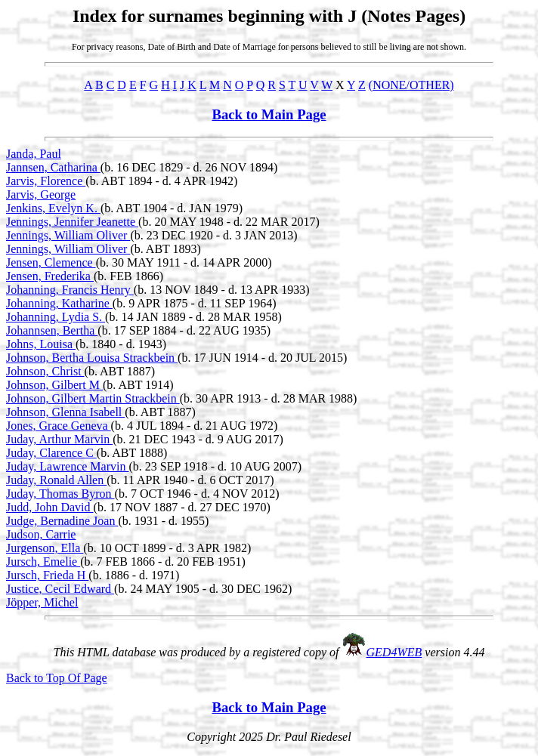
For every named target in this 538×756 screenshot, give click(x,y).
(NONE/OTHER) (411, 85)
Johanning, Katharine (59, 303)
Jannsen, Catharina (53, 167)
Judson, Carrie (41, 534)
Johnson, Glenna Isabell (65, 412)
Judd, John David (50, 507)
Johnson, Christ (45, 371)
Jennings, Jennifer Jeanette (72, 222)
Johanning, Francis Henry (70, 290)
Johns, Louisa (41, 344)
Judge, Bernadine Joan (62, 521)
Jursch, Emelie (43, 562)
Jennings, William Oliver (68, 235)
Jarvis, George (41, 194)
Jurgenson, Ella (45, 548)
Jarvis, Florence (46, 181)
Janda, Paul (34, 154)
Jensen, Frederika (50, 276)
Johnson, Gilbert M (54, 385)
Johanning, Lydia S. (56, 317)
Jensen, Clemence (51, 262)
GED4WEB (394, 652)
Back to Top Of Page (57, 678)
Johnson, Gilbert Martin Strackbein (93, 398)
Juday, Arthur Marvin (59, 439)
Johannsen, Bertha (52, 330)
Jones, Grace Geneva (59, 426)
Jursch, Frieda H (47, 575)
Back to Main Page (269, 114)
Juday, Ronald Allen (56, 480)
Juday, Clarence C (51, 453)
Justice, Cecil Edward (60, 589)
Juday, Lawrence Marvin (67, 466)
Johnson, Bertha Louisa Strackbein (92, 358)
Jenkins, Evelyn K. (53, 208)
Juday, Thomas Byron (60, 494)
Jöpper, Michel (42, 602)
